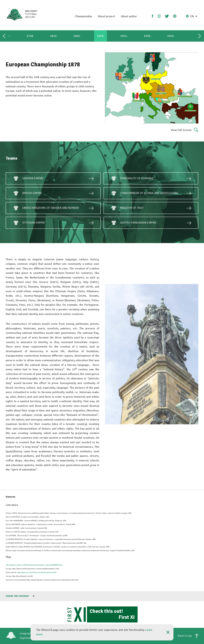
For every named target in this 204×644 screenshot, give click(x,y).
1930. (147, 36)
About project (106, 16)
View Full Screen (185, 130)
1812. (54, 36)
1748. (30, 36)
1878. (100, 36)
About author (129, 16)
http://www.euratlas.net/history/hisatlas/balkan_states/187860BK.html (34, 565)
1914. (124, 36)
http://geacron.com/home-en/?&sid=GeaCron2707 (37, 572)
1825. (77, 36)
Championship (83, 16)
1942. (171, 36)
